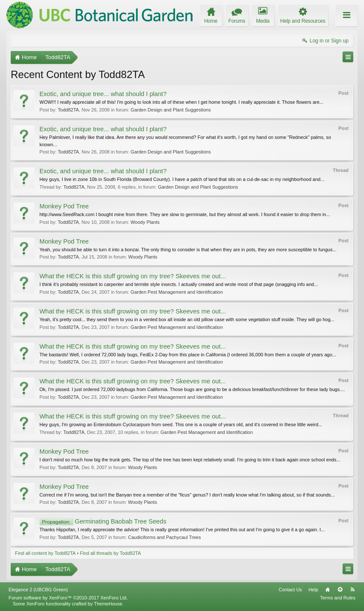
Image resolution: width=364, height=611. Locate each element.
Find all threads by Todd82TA (110, 553)
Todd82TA (68, 110)
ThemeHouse (108, 604)
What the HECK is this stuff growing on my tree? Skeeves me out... (133, 276)
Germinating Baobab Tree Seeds (103, 521)
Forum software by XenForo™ (68, 598)
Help (313, 590)
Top (340, 590)
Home (328, 590)
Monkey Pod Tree (64, 206)
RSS (352, 590)
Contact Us (290, 590)
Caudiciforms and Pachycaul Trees (164, 537)
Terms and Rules (338, 598)
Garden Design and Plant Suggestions (171, 110)
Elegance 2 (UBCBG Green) (38, 590)
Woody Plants (145, 222)
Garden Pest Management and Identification (177, 292)
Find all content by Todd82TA (45, 553)
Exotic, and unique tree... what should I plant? (103, 94)
